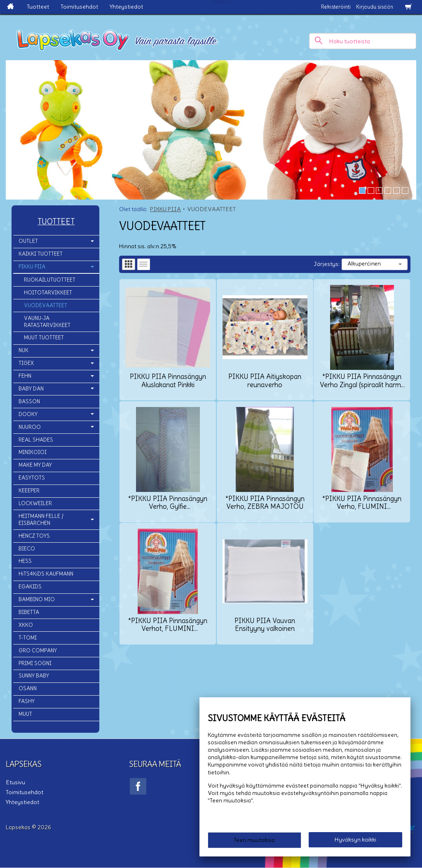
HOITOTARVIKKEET (48, 293)
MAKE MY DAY (35, 465)
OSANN (28, 688)
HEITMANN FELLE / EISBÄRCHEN (41, 520)
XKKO (26, 625)
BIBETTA (29, 612)
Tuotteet (38, 7)
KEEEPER (29, 490)
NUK (23, 350)
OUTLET (28, 241)
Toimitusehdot (79, 7)
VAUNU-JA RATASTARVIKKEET (47, 322)
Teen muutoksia (254, 840)
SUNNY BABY (34, 676)
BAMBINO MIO (37, 599)
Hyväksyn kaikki (355, 840)
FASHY (27, 701)
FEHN (25, 376)
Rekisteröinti (336, 7)
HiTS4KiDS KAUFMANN (46, 574)
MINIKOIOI (33, 452)
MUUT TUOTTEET (44, 338)
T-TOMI (28, 638)
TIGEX (26, 363)
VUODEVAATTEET (46, 305)
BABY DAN (31, 389)
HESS (25, 561)
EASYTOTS (32, 478)
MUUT (25, 714)
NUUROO (30, 427)
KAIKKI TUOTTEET (41, 254)
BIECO (27, 549)
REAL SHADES (36, 440)
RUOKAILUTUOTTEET (50, 280)
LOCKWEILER (35, 503)
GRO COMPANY (38, 650)
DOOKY (28, 414)
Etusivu (15, 782)
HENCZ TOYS (34, 536)
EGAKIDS (30, 587)
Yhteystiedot (126, 7)
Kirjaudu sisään (375, 7)
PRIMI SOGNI (35, 663)
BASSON (29, 401)
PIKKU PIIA (32, 267)
